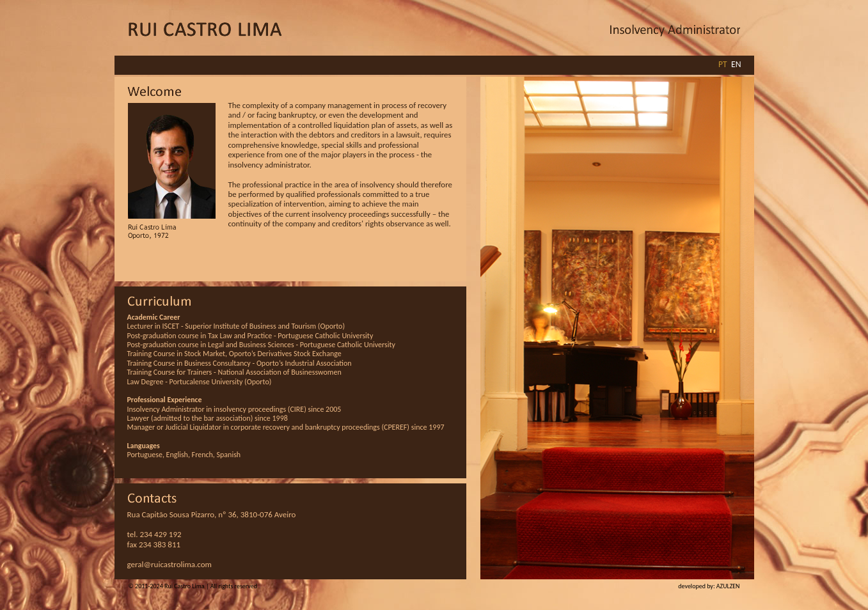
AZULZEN (728, 586)
